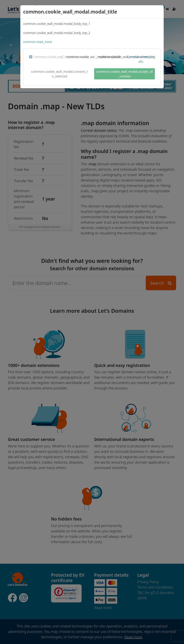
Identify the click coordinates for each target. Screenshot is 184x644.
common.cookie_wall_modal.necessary (61, 57)
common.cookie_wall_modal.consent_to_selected (59, 74)
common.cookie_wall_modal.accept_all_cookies (125, 74)
